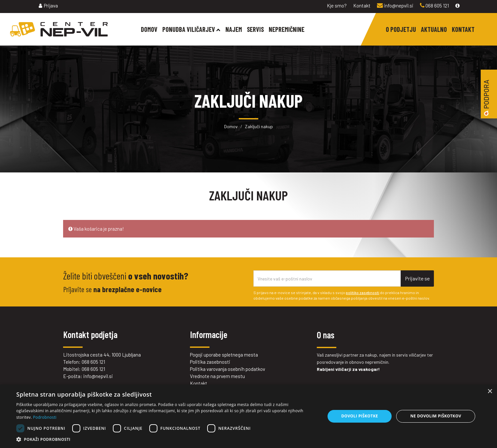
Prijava (48, 6)
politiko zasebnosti (363, 292)
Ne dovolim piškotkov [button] (436, 416)
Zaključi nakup (259, 126)
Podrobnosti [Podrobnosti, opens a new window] (45, 417)
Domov (231, 126)
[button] (166, 440)
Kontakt (362, 6)
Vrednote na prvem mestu (217, 376)
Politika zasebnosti (210, 362)
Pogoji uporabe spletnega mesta (224, 355)
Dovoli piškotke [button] (360, 416)
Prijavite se (417, 278)
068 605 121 (434, 6)
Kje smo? (337, 6)
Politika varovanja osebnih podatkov (228, 369)
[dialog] (248, 416)
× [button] (490, 392)
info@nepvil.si (395, 6)
